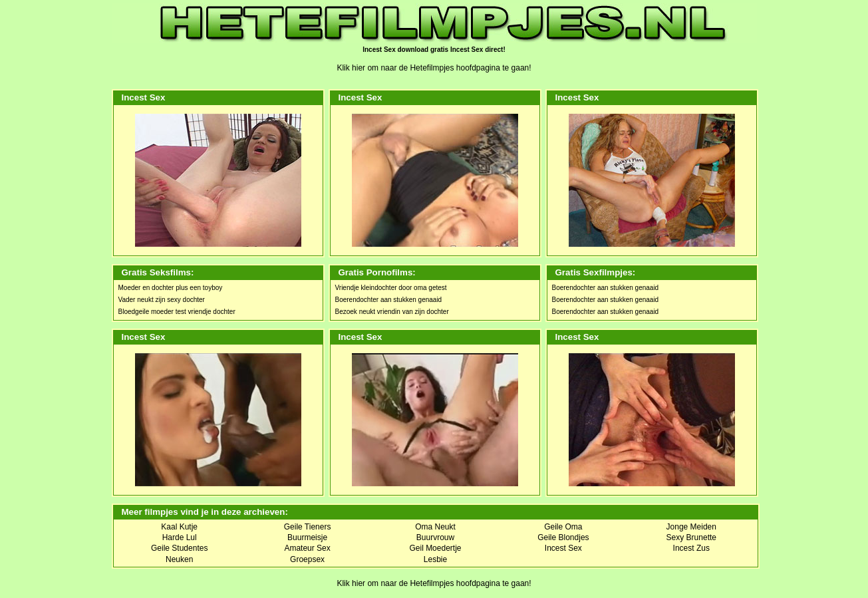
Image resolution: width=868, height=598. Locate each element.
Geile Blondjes (563, 537)
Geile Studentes (179, 548)
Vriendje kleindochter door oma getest (391, 288)
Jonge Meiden (691, 527)
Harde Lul (180, 537)
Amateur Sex (307, 548)
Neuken (179, 559)
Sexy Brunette (691, 537)
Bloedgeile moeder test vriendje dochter (177, 312)
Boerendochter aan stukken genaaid (389, 300)
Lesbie (435, 559)
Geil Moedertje (435, 548)
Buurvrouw (435, 537)
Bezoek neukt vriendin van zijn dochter (392, 312)
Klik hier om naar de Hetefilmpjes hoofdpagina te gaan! (434, 68)
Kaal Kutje (179, 527)
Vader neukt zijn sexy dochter (162, 300)
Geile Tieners (308, 527)
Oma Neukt (435, 527)
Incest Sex (563, 548)
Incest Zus (691, 548)
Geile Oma (563, 527)
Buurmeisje (307, 537)
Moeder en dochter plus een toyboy (171, 288)
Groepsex (307, 559)
